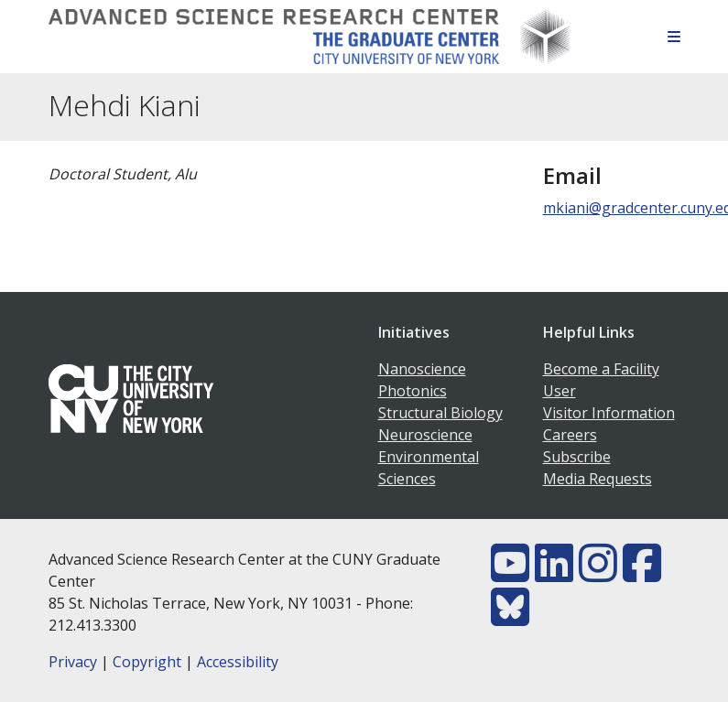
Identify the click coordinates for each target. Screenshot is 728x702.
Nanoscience (422, 369)
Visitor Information (609, 413)
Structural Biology (440, 413)
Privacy (73, 662)
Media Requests (598, 479)
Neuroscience (425, 435)
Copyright (147, 662)
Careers (570, 435)
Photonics (413, 391)
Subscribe (577, 457)
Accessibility (238, 662)
